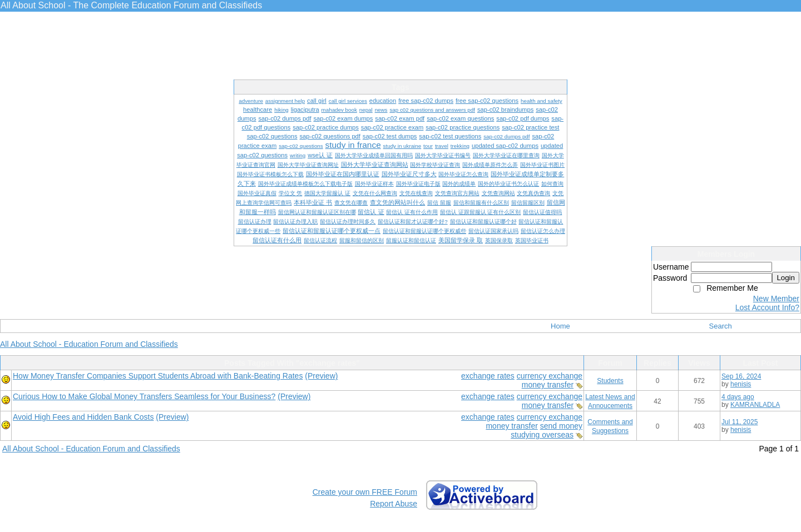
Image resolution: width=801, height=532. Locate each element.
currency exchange (550, 376)
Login (786, 278)
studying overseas (542, 435)
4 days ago (738, 397)
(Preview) (321, 376)
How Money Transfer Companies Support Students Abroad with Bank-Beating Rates (158, 376)
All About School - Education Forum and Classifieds (89, 344)
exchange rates (488, 376)
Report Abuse (394, 504)
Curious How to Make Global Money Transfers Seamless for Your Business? (144, 396)
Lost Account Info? (767, 307)
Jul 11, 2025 (740, 422)
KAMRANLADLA (755, 405)
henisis (741, 384)
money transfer (548, 385)
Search (721, 326)
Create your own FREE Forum (365, 492)
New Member (776, 299)
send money (561, 426)
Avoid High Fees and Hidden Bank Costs (83, 417)
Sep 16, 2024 (741, 376)
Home (560, 326)
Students (610, 381)
